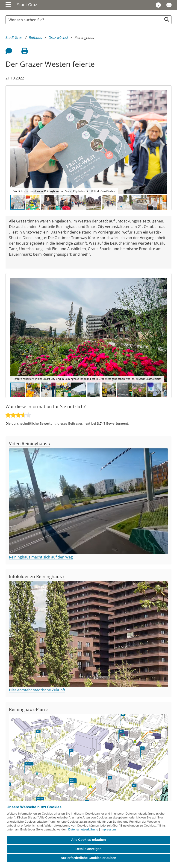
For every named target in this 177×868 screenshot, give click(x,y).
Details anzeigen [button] (89, 849)
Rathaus (35, 38)
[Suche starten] (167, 19)
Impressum (108, 829)
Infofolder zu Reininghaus (37, 576)
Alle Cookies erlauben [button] (88, 840)
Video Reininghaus (30, 443)
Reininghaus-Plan (28, 709)
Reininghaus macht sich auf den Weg (41, 557)
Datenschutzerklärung (83, 829)
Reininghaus (84, 38)
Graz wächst (58, 38)
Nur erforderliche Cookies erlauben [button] (89, 858)
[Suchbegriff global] (85, 20)
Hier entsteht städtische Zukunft (37, 690)
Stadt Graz (27, 5)
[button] (162, 142)
